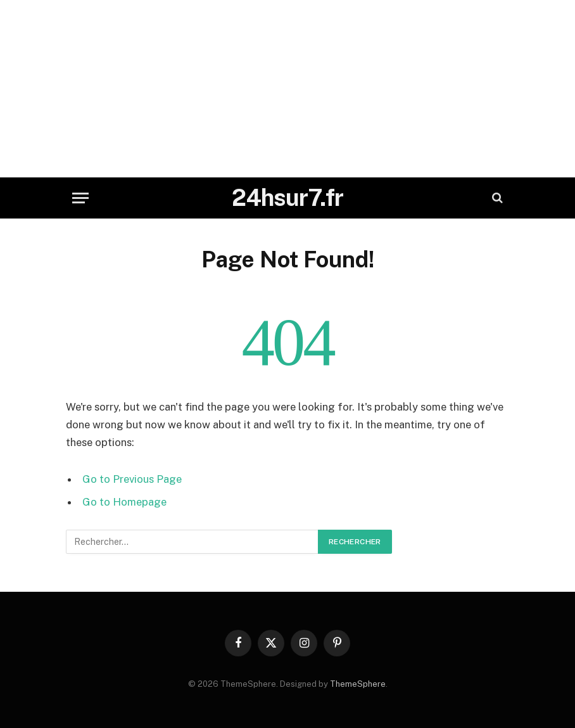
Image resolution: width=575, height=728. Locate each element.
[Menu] (80, 198)
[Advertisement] (287, 89)
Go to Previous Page (132, 479)
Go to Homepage (124, 502)
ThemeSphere (358, 684)
